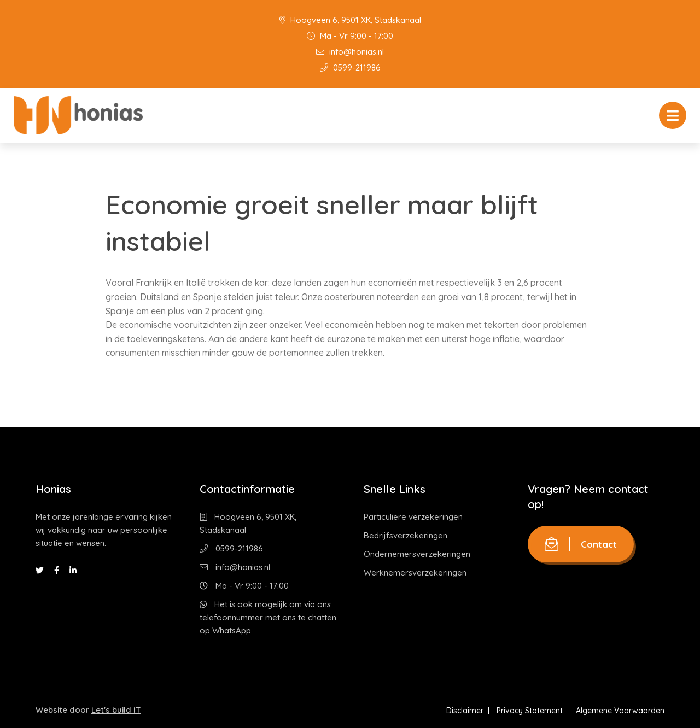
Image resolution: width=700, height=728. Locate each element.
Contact (581, 544)
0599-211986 (350, 67)
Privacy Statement (530, 711)
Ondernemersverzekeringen (417, 554)
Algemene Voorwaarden (620, 711)
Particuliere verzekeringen (413, 517)
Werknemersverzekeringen (415, 573)
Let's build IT (116, 710)
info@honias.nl (350, 52)
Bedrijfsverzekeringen (406, 535)
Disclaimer (465, 711)
